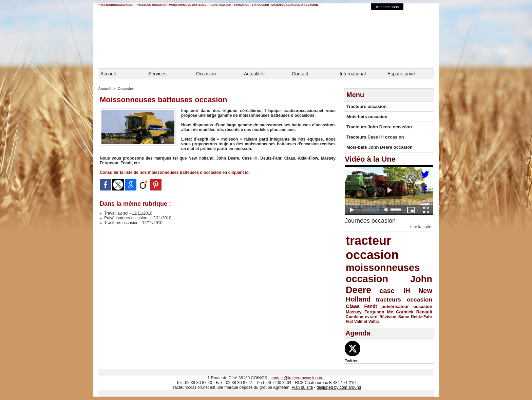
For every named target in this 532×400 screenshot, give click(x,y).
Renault (424, 312)
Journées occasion (370, 221)
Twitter (351, 361)
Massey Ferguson (365, 312)
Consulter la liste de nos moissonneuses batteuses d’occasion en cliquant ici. (175, 172)
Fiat (349, 322)
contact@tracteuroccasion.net (298, 378)
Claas (353, 306)
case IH (395, 291)
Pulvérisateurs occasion (123, 218)
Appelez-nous (387, 7)
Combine (354, 317)
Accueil (108, 74)
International (353, 74)
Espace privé (401, 74)
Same (404, 317)
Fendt (371, 306)
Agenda (358, 333)
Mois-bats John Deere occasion (379, 147)
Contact (300, 74)
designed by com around (339, 387)
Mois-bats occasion (367, 117)
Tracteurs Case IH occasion (375, 137)
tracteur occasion (372, 248)
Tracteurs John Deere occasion (379, 127)
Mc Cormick (400, 312)
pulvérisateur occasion (407, 306)
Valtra (374, 322)
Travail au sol (114, 213)
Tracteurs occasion (119, 223)
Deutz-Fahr (422, 317)
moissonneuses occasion (383, 273)
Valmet (361, 322)
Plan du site (302, 387)
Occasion (206, 74)
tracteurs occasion (404, 299)
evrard (371, 317)
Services (157, 74)
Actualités (254, 74)
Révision (388, 317)
